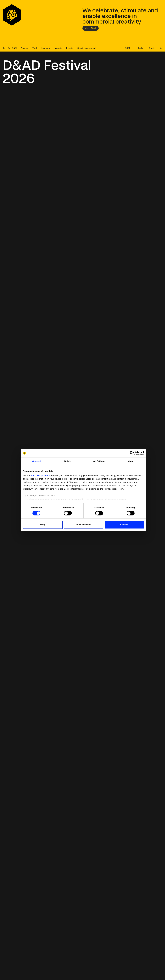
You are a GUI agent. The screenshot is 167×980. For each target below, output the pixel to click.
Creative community (87, 48)
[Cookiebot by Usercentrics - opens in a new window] (132, 453)
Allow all (124, 525)
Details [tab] (68, 461)
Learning (46, 48)
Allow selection (84, 525)
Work (35, 48)
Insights (58, 48)
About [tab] (131, 461)
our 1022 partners (41, 475)
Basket (141, 48)
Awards (25, 48)
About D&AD (91, 28)
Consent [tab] (37, 461)
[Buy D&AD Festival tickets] (10, 48)
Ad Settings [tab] (99, 461)
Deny (43, 525)
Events (70, 48)
